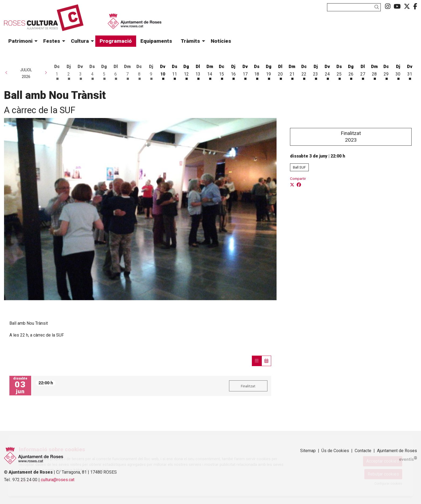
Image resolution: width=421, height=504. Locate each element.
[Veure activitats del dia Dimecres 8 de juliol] (139, 71)
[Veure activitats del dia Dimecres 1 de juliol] (57, 71)
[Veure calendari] (266, 361)
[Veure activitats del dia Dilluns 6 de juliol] (116, 71)
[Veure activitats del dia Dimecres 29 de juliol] (386, 71)
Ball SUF (299, 167)
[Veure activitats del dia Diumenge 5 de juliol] (104, 71)
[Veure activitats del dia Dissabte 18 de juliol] (257, 71)
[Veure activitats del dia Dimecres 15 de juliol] (222, 71)
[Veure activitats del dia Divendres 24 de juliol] (327, 71)
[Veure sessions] (257, 361)
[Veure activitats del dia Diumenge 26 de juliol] (351, 71)
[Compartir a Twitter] (292, 185)
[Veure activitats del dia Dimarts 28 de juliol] (375, 71)
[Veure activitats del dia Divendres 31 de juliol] (410, 71)
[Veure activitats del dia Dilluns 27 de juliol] (363, 71)
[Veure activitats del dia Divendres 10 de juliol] (163, 71)
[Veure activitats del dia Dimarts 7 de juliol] (128, 71)
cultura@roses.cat (58, 480)
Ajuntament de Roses (397, 451)
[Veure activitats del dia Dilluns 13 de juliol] (198, 71)
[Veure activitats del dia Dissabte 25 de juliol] (339, 71)
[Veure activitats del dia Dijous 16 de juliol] (233, 71)
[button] (378, 7)
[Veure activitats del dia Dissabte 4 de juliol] (92, 71)
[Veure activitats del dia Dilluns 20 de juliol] (280, 71)
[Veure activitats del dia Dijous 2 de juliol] (69, 71)
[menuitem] (388, 7)
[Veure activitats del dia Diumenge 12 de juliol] (186, 71)
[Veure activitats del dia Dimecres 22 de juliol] (304, 71)
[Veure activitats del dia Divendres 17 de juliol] (245, 71)
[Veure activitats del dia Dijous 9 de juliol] (151, 71)
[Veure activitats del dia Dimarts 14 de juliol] (210, 71)
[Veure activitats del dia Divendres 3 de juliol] (81, 71)
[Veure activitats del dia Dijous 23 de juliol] (316, 71)
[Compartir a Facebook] (299, 185)
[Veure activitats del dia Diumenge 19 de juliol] (268, 71)
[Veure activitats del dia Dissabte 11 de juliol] (175, 71)
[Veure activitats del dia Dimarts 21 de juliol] (292, 71)
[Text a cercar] (354, 7)
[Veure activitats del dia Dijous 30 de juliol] (398, 71)
